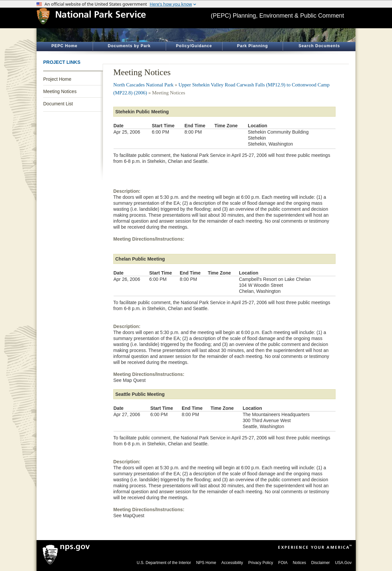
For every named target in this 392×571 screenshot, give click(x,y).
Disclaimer (321, 563)
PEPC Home (64, 46)
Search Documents (319, 46)
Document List (58, 104)
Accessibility (232, 563)
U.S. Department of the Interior (164, 563)
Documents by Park (129, 46)
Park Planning (252, 46)
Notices (299, 563)
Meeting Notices (60, 91)
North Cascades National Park (143, 85)
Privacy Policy (261, 563)
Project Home (57, 79)
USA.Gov (343, 563)
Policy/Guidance (194, 46)
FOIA (283, 563)
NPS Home (206, 563)
